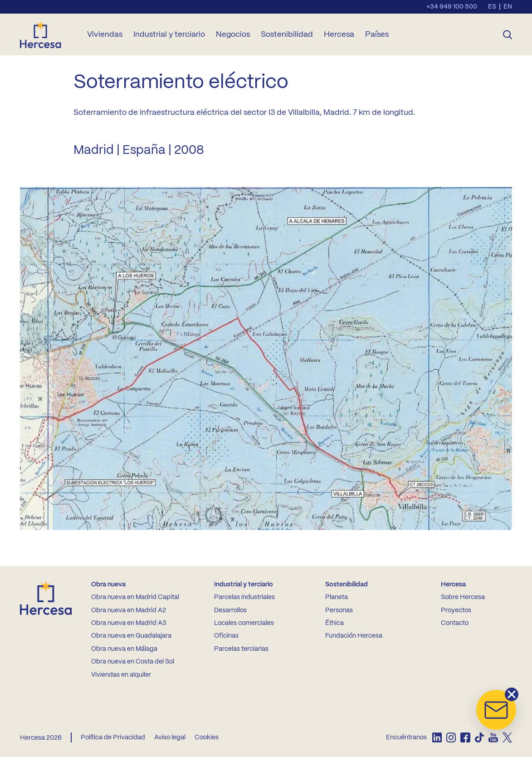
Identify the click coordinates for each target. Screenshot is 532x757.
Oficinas (226, 636)
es (492, 7)
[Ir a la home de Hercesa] (48, 34)
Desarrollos (230, 610)
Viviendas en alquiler (121, 675)
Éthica (334, 623)
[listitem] (437, 737)
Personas (339, 610)
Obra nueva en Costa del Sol (133, 662)
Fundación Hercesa (354, 636)
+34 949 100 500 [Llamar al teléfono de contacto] (452, 7)
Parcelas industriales (244, 597)
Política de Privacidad (113, 737)
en (508, 7)
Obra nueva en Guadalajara (131, 636)
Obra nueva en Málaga (124, 649)
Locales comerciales (244, 623)
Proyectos (456, 610)
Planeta (337, 597)
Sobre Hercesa (463, 597)
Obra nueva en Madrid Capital (135, 597)
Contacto (455, 623)
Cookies (207, 737)
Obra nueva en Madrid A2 (129, 610)
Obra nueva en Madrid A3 (129, 623)
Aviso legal (170, 737)
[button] (496, 710)
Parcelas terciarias (241, 649)
